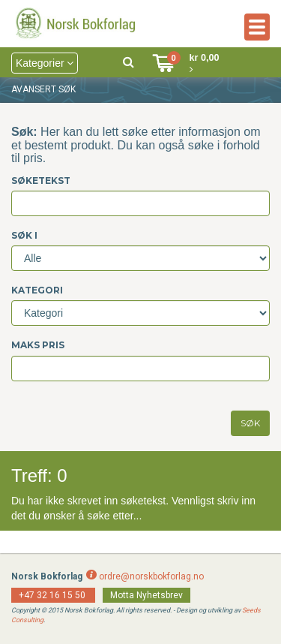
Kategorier (45, 63)
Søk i (24, 235)
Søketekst (41, 181)
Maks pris (38, 345)
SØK (250, 423)
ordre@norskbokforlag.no (151, 576)
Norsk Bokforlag (47, 576)
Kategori (37, 290)
